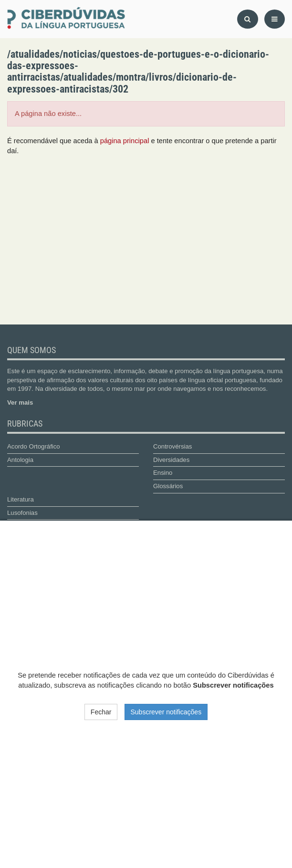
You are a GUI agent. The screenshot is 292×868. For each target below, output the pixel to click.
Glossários (168, 486)
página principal (125, 141)
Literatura (21, 499)
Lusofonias (22, 513)
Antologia (20, 460)
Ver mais (20, 403)
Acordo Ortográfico (34, 446)
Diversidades (171, 460)
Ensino (163, 473)
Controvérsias (172, 446)
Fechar (101, 712)
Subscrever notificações (166, 712)
